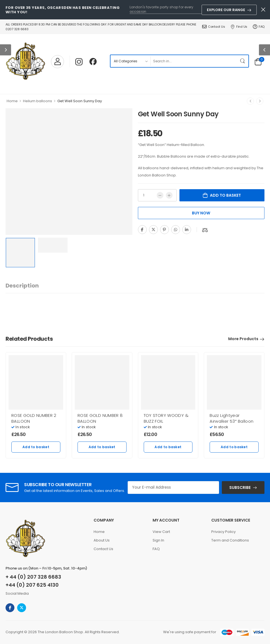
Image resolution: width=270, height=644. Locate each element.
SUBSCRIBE (240, 488)
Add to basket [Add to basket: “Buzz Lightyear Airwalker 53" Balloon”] (234, 447)
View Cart (161, 532)
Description (22, 286)
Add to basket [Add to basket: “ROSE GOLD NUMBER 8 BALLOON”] (102, 447)
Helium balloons (38, 101)
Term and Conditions (230, 540)
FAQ (259, 27)
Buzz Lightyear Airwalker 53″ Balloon (232, 418)
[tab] (22, 286)
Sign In (158, 540)
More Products (243, 339)
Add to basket (225, 195)
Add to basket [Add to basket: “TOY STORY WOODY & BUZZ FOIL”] (168, 447)
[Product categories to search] (130, 61)
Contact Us (214, 27)
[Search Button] (243, 61)
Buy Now (201, 213)
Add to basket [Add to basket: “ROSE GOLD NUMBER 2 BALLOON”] (36, 447)
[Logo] (25, 61)
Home (12, 101)
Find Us (239, 27)
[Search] (194, 61)
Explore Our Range (226, 10)
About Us (102, 540)
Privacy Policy (223, 532)
